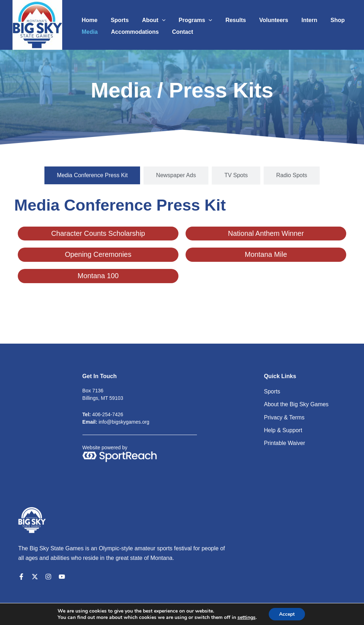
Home (89, 18)
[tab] (92, 175)
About (149, 18)
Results (227, 18)
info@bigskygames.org (124, 422)
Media (89, 32)
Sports (117, 18)
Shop (323, 18)
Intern (297, 18)
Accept (287, 614)
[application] (157, 18)
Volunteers (263, 18)
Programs (189, 18)
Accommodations (132, 32)
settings (246, 617)
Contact (178, 32)
